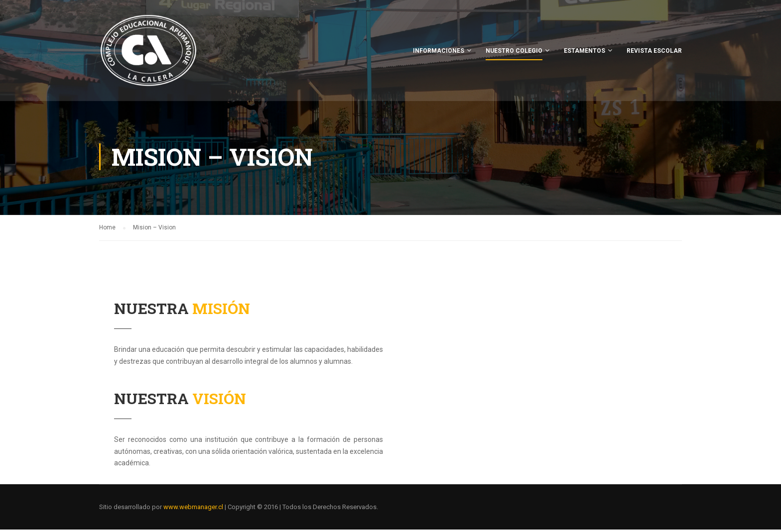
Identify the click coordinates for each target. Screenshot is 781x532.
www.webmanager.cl (193, 509)
